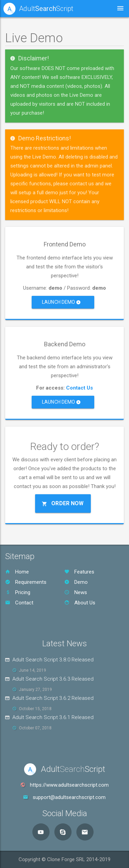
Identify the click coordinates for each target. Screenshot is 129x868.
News (76, 592)
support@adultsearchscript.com (69, 797)
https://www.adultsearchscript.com (69, 785)
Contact (19, 603)
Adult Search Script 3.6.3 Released (53, 679)
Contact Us (79, 388)
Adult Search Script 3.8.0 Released (53, 660)
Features (79, 572)
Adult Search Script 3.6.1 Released (53, 717)
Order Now (63, 503)
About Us (80, 603)
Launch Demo (61, 302)
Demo (76, 582)
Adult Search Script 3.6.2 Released (53, 698)
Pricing (18, 592)
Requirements (26, 582)
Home (17, 572)
